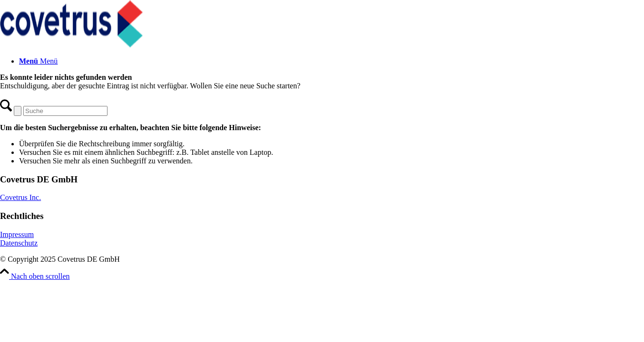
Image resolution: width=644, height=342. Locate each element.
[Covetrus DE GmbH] (71, 45)
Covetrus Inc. (20, 197)
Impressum (17, 234)
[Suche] (65, 111)
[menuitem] (332, 61)
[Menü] (38, 61)
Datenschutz (19, 243)
